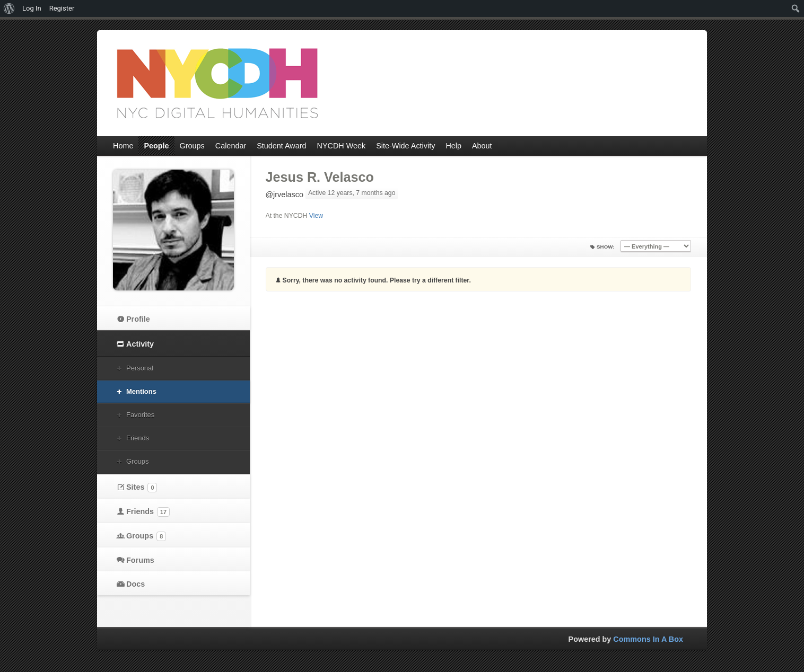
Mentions (141, 391)
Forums (140, 560)
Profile (138, 319)
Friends (138, 438)
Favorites (140, 415)
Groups (137, 461)
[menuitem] (9, 8)
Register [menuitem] (62, 8)
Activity (140, 344)
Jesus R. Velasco (320, 177)
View (316, 216)
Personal (140, 368)
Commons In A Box (648, 639)
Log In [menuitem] (32, 8)
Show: (606, 247)
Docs (136, 584)
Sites (142, 488)
